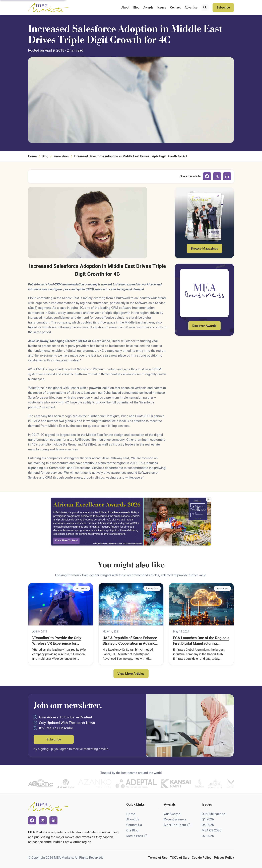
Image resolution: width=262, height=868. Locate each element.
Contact (175, 8)
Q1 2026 (208, 819)
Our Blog (132, 830)
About (125, 8)
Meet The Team (175, 825)
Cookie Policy (202, 858)
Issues (162, 8)
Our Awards (172, 814)
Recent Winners (175, 819)
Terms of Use (158, 858)
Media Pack (135, 836)
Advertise (191, 8)
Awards (148, 8)
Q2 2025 (208, 836)
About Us (133, 819)
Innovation (61, 156)
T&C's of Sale (180, 858)
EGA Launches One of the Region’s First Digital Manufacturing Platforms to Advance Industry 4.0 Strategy (201, 641)
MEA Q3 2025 (212, 830)
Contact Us (134, 825)
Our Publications (213, 814)
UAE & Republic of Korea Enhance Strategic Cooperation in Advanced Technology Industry (131, 641)
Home (32, 156)
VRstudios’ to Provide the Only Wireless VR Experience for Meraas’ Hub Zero (57, 641)
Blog (136, 8)
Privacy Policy (224, 858)
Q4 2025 (208, 825)
